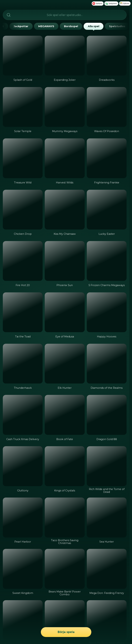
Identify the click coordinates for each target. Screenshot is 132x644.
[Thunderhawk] (23, 364)
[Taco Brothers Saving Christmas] (65, 517)
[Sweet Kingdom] (23, 569)
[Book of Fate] (65, 415)
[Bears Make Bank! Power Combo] (65, 569)
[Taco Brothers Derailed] (65, 620)
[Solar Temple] (23, 107)
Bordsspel (71, 26)
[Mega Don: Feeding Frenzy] (107, 569)
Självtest (124, 4)
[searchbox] (65, 15)
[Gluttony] (23, 466)
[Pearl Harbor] (23, 517)
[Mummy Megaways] (65, 107)
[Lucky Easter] (107, 210)
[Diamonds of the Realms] (107, 364)
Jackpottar (21, 26)
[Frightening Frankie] (107, 158)
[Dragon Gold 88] (107, 415)
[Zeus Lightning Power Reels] (23, 620)
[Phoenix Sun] (65, 261)
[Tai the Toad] (23, 312)
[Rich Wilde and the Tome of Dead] (107, 466)
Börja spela (66, 632)
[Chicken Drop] (23, 210)
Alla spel (94, 27)
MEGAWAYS (46, 26)
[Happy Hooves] (107, 312)
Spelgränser (111, 4)
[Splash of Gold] (23, 56)
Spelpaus (97, 4)
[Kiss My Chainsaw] (65, 210)
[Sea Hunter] (107, 517)
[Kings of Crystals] (65, 466)
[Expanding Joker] (65, 56)
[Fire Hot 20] (23, 261)
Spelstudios (117, 26)
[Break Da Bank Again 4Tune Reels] (107, 620)
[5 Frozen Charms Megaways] (107, 261)
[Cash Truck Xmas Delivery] (23, 415)
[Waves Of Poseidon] (107, 107)
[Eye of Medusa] (65, 312)
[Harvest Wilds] (65, 158)
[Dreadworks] (107, 56)
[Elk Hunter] (65, 364)
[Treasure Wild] (23, 158)
